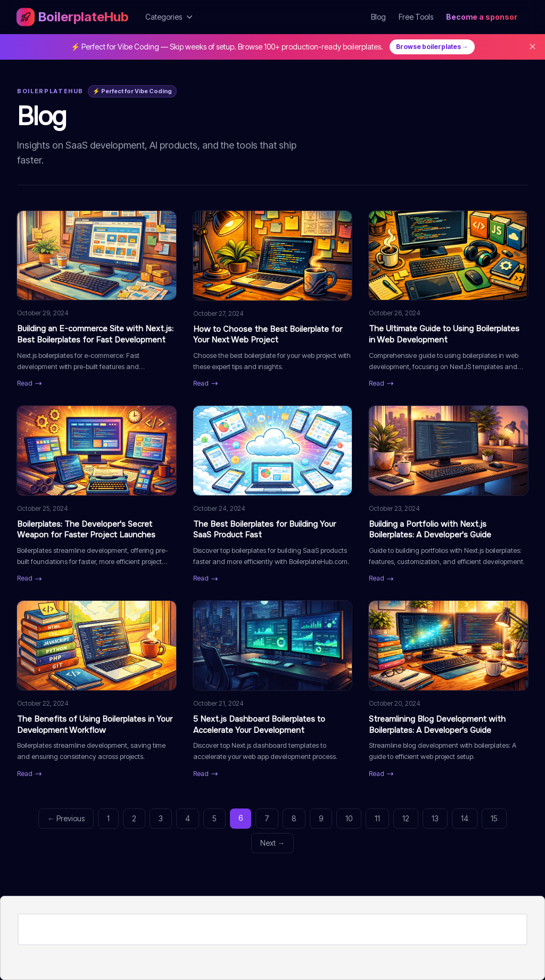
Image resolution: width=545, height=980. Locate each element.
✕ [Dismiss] (532, 47)
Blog (378, 17)
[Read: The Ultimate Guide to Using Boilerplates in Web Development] (448, 300)
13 (435, 818)
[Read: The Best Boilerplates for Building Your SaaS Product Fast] (273, 495)
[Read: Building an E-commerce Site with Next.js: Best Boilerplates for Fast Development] (97, 300)
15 (494, 818)
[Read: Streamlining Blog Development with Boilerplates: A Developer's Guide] (448, 690)
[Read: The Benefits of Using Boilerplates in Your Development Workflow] (97, 690)
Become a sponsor (482, 17)
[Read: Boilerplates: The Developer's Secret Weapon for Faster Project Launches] (97, 495)
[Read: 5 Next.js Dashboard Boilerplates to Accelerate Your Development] (273, 690)
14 (465, 818)
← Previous (66, 818)
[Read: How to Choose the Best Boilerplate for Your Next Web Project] (273, 300)
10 (349, 818)
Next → (272, 843)
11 (377, 818)
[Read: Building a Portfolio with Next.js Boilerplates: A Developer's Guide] (448, 495)
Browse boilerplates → (432, 47)
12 (406, 818)
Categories (170, 17)
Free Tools (416, 17)
